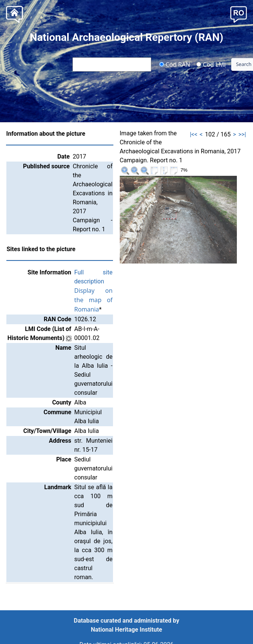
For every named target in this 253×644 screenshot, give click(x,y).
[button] (239, 14)
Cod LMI (211, 64)
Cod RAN (175, 64)
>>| (242, 134)
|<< (194, 134)
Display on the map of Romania (93, 300)
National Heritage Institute (127, 630)
